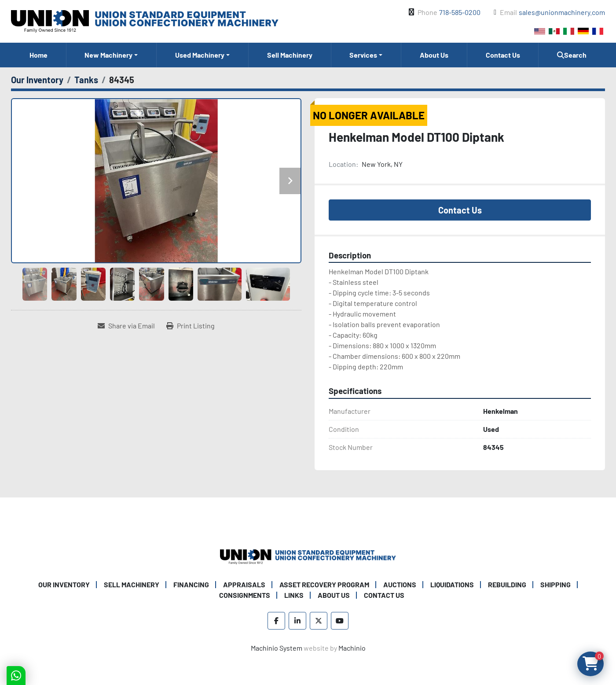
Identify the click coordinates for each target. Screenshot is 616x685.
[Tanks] (86, 80)
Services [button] (363, 55)
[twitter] (319, 621)
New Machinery (108, 55)
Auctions (400, 584)
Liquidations (452, 584)
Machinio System (277, 648)
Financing (191, 584)
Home (38, 55)
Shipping (555, 584)
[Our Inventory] (37, 80)
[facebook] (276, 621)
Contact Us (503, 55)
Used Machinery (200, 55)
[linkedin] (297, 621)
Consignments (245, 595)
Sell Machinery (290, 55)
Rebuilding (507, 584)
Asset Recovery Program (324, 584)
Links (294, 595)
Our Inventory (64, 584)
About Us (434, 55)
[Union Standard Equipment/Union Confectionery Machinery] (308, 556)
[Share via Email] (126, 326)
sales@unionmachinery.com (562, 12)
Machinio (352, 648)
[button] (112, 55)
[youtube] (340, 621)
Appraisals (244, 584)
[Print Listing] (191, 326)
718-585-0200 (460, 12)
